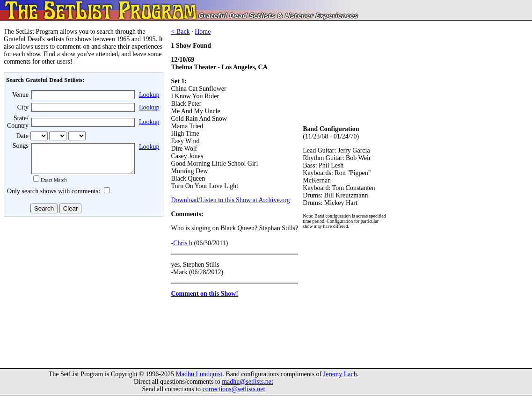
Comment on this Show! (204, 294)
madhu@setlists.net (248, 387)
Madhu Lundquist (199, 380)
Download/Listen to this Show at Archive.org (230, 200)
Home (203, 32)
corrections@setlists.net (234, 395)
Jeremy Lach (340, 380)
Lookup (149, 95)
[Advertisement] (82, 294)
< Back (180, 32)
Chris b (183, 243)
